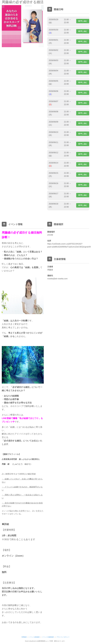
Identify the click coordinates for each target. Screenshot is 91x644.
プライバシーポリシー (63, 637)
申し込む (83, 21)
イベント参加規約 (34, 637)
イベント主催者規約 (48, 637)
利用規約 (24, 637)
